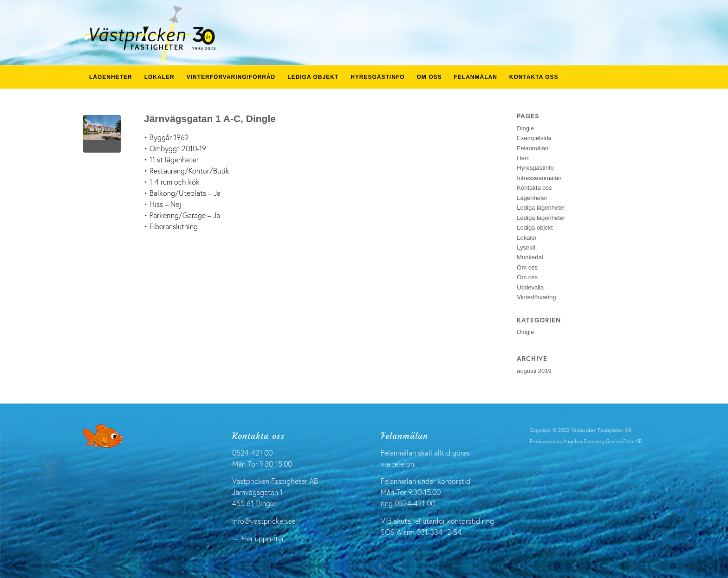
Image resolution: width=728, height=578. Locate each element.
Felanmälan (533, 148)
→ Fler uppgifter (258, 538)
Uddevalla (530, 287)
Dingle (525, 128)
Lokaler (527, 238)
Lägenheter (532, 198)
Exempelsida (534, 138)
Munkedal (530, 257)
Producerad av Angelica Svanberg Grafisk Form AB (586, 441)
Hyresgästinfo (535, 168)
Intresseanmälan (539, 178)
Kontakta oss (534, 188)
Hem (523, 158)
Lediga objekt (535, 228)
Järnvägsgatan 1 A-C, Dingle (210, 119)
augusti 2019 (534, 371)
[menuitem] (111, 77)
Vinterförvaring (536, 297)
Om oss (527, 267)
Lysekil (526, 247)
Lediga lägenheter (541, 208)
